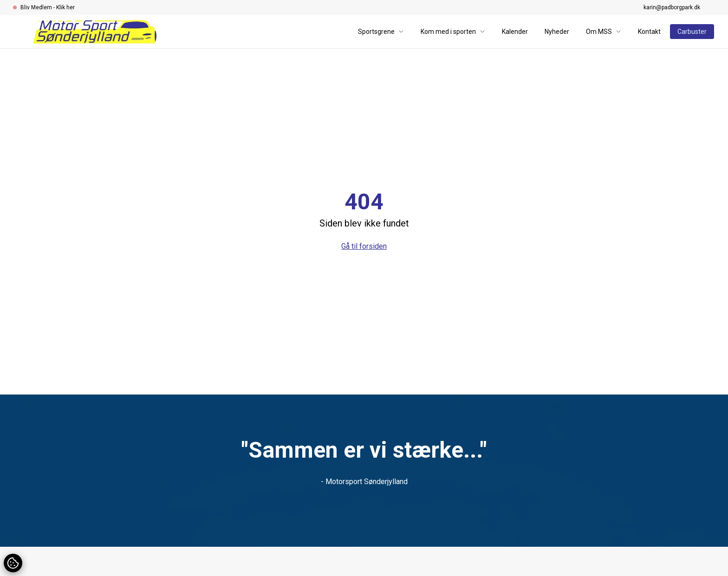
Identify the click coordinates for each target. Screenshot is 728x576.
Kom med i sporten (453, 32)
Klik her (65, 7)
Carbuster (692, 32)
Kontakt (649, 32)
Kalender (515, 32)
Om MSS (604, 32)
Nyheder (557, 32)
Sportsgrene (381, 32)
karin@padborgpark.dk (672, 7)
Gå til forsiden (364, 246)
